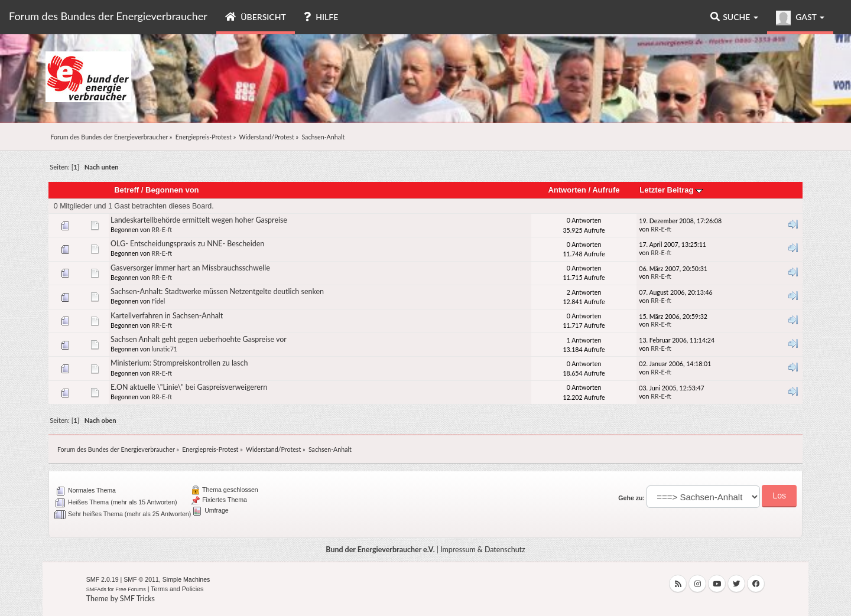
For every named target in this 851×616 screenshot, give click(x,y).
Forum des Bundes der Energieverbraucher (108, 16)
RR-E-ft (162, 230)
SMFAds (96, 589)
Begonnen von (172, 190)
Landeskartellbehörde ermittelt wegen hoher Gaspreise (199, 220)
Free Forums (131, 589)
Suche (734, 17)
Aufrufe (606, 190)
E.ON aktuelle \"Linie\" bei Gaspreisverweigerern (189, 387)
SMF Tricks (137, 599)
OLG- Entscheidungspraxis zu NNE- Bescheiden (187, 244)
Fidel (159, 301)
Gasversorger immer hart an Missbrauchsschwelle (190, 268)
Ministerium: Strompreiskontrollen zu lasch (179, 363)
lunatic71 (165, 349)
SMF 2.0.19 (103, 579)
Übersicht (256, 17)
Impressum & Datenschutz (483, 550)
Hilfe (321, 17)
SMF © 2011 (141, 579)
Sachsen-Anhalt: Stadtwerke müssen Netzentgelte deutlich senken (217, 291)
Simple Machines (186, 579)
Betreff (126, 190)
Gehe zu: (631, 498)
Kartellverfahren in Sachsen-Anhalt (167, 316)
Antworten (567, 190)
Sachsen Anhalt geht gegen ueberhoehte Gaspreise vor (199, 339)
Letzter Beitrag (671, 190)
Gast (800, 18)
